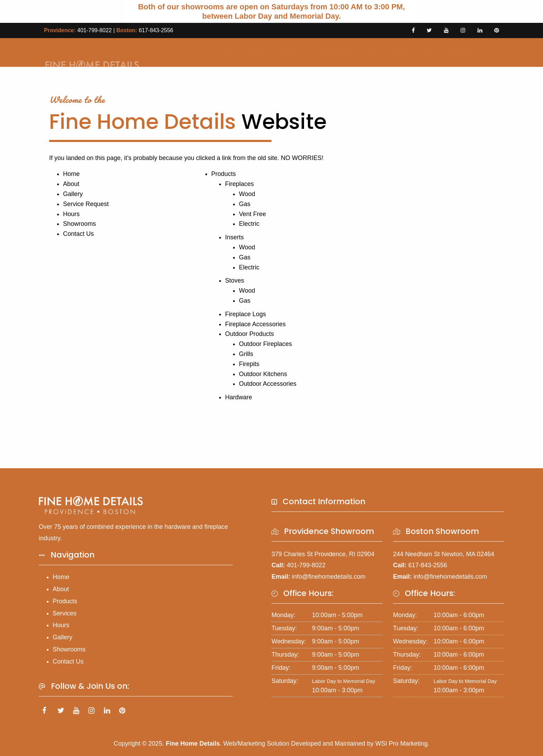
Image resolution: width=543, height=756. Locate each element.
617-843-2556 (156, 30)
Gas (245, 204)
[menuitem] (230, 52)
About (255, 52)
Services (65, 613)
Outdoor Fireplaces (265, 344)
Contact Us (459, 52)
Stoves (235, 281)
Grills (246, 354)
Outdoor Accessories (268, 384)
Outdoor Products (250, 334)
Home (230, 52)
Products (285, 52)
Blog (425, 52)
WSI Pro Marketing (402, 744)
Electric (249, 224)
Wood (247, 194)
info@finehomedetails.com (329, 577)
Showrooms (79, 224)
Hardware (239, 397)
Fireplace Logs (246, 314)
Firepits (249, 364)
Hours (370, 52)
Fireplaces (239, 184)
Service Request (332, 52)
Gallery (399, 52)
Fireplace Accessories (255, 324)
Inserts (234, 237)
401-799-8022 (95, 30)
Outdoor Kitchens (263, 374)
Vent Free (252, 214)
